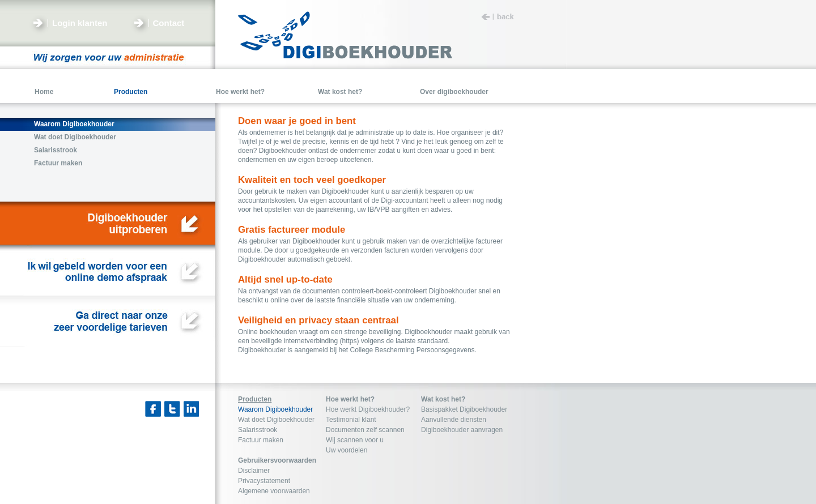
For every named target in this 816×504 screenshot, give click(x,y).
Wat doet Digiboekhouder (276, 420)
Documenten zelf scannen (365, 430)
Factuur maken (261, 440)
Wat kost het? (443, 399)
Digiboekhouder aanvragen (462, 430)
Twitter (172, 409)
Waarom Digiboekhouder (275, 409)
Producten (255, 399)
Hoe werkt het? (350, 399)
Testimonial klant (351, 420)
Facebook (153, 409)
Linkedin (192, 409)
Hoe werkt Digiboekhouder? (368, 409)
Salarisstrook (258, 430)
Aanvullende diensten (454, 420)
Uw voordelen (347, 450)
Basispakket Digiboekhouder (464, 409)
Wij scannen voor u (355, 440)
